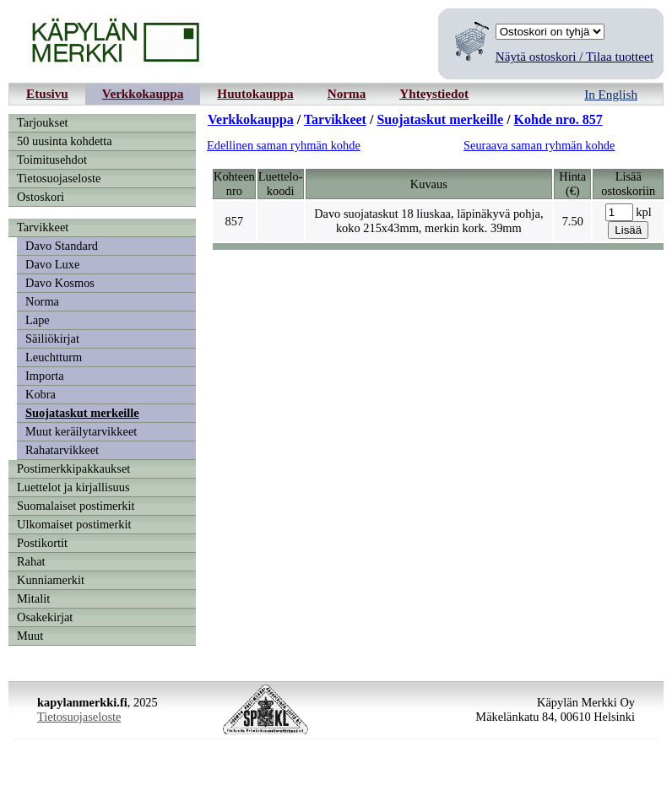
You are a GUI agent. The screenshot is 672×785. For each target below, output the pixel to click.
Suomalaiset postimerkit (76, 506)
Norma (347, 93)
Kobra (41, 394)
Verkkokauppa (143, 93)
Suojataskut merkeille (82, 413)
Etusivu (47, 93)
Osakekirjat (45, 617)
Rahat (31, 561)
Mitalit (33, 598)
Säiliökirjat (52, 338)
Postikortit (42, 543)
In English (611, 94)
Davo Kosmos (60, 283)
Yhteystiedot (434, 93)
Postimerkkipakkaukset (73, 468)
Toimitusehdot (52, 160)
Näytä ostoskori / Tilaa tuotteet (574, 56)
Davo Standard (62, 246)
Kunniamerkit (51, 580)
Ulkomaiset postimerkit (74, 524)
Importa (45, 376)
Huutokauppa (255, 93)
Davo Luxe (52, 264)
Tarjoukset (43, 122)
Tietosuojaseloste (59, 178)
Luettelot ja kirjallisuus (73, 487)
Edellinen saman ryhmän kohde (284, 145)
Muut (30, 636)
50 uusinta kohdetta (65, 141)
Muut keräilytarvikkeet (81, 431)
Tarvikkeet (43, 227)
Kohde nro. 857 (558, 119)
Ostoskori (41, 197)
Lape (38, 320)
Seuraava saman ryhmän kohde (539, 145)
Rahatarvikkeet (62, 450)
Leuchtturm (54, 357)
